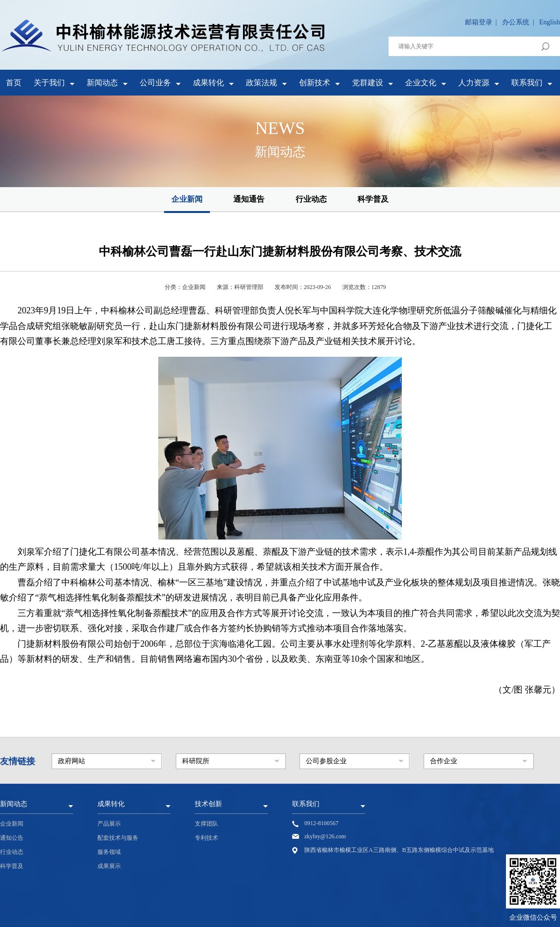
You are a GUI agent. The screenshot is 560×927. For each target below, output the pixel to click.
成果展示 (109, 866)
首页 (14, 83)
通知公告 (12, 838)
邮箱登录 (479, 22)
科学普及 (373, 199)
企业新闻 (187, 199)
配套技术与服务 (118, 838)
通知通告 (249, 199)
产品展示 (109, 824)
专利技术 (206, 838)
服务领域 (109, 852)
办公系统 (516, 22)
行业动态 (311, 199)
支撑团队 (206, 824)
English (550, 22)
